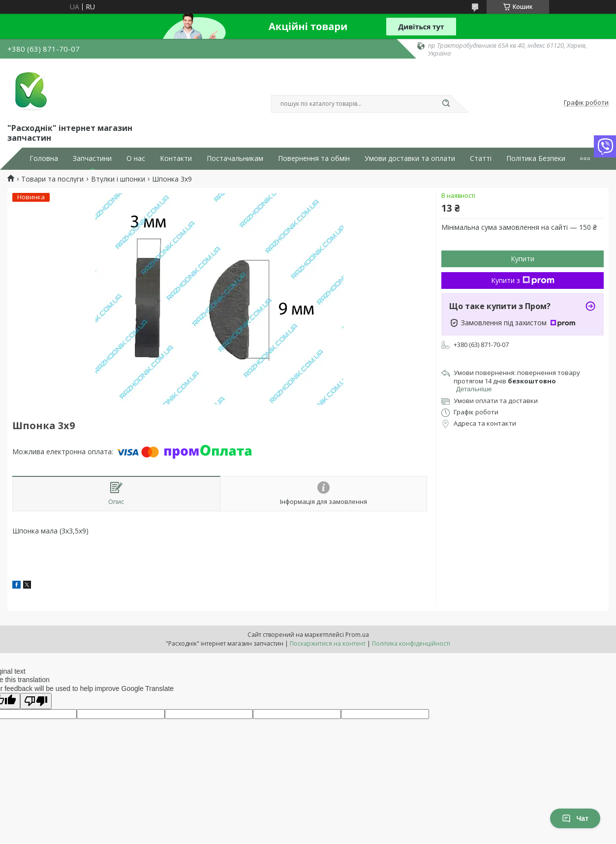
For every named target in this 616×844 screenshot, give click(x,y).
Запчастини (92, 158)
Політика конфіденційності (411, 643)
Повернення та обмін (314, 158)
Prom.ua (357, 635)
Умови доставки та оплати (410, 158)
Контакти (176, 158)
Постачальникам (235, 158)
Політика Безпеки (536, 158)
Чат (575, 818)
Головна (44, 158)
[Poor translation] (36, 701)
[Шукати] (446, 104)
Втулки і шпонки (118, 179)
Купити (523, 259)
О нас (136, 158)
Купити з (523, 280)
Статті (481, 158)
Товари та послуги (52, 179)
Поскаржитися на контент (328, 643)
